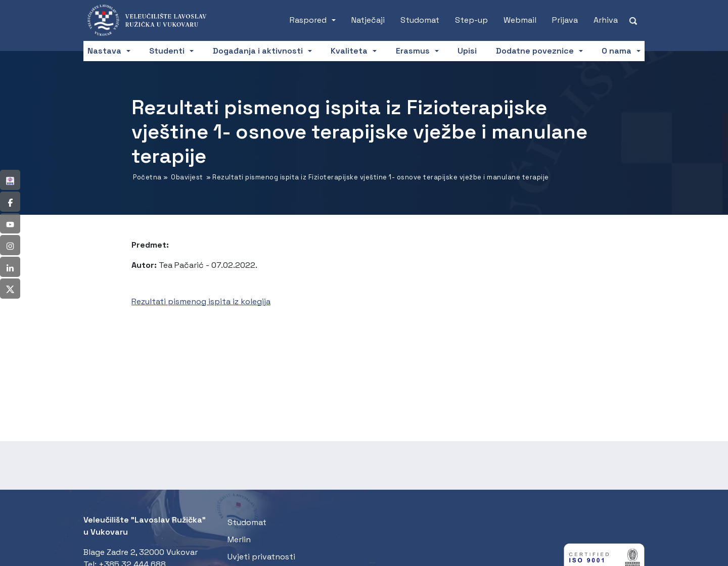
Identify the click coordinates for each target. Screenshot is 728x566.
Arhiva (606, 20)
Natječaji (368, 20)
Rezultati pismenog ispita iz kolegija (201, 301)
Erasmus (413, 51)
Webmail (520, 20)
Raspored (308, 20)
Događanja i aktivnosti (258, 51)
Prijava (565, 20)
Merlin (239, 539)
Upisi (467, 51)
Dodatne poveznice (535, 51)
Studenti (167, 51)
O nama (617, 51)
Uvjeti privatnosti (261, 557)
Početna (147, 177)
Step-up (471, 20)
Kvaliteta (349, 51)
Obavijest (187, 177)
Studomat (420, 20)
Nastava (104, 51)
